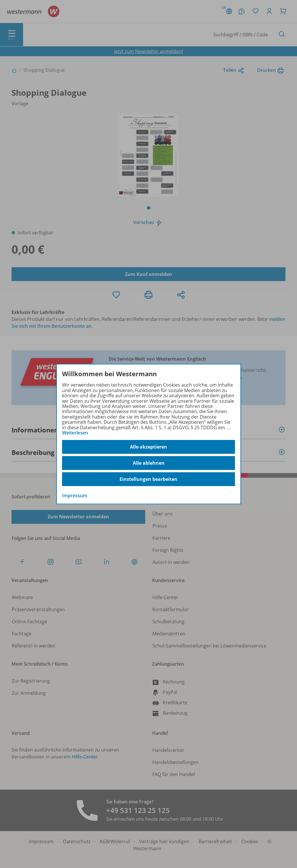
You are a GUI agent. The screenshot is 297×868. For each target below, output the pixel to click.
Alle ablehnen (149, 463)
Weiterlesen (75, 433)
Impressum (75, 496)
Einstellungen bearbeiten (148, 479)
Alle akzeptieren (148, 447)
